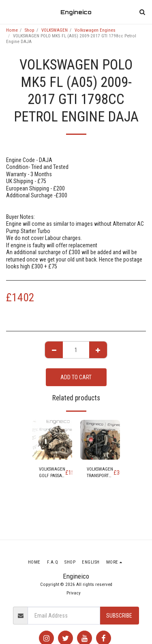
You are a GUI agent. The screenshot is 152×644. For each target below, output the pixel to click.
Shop (30, 30)
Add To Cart (76, 377)
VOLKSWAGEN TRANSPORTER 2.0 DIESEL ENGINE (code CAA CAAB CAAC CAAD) (100, 473)
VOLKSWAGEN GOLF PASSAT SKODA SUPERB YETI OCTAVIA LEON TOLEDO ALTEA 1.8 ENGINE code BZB (52, 473)
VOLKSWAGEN (55, 30)
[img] (52, 440)
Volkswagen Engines (95, 30)
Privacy (74, 593)
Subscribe (119, 616)
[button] (9, 12)
